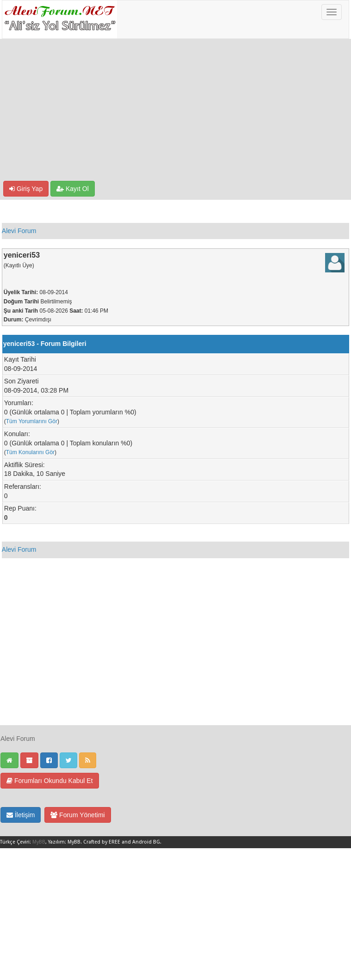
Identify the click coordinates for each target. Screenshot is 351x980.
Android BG (146, 842)
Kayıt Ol (73, 189)
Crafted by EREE (102, 842)
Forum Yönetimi (77, 815)
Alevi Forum (19, 231)
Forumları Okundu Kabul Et (50, 781)
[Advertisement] (175, 111)
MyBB (39, 842)
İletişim (21, 815)
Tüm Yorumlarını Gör (32, 421)
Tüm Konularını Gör (30, 452)
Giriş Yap (26, 189)
